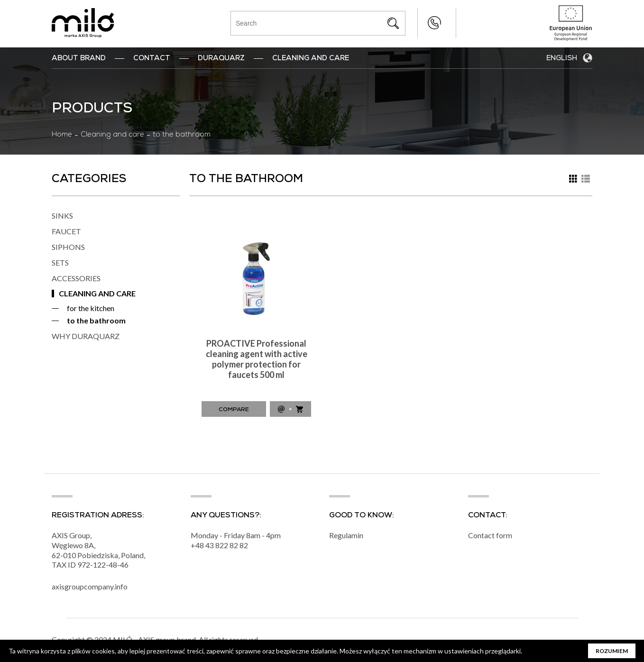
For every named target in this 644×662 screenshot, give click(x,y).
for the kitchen (91, 308)
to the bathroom (96, 320)
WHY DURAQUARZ (86, 336)
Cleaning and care (112, 135)
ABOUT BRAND (79, 59)
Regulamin (346, 536)
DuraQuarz (221, 59)
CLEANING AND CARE (97, 293)
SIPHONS (68, 247)
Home (62, 135)
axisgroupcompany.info (90, 587)
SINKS (62, 216)
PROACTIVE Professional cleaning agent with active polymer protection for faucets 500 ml (257, 359)
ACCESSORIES (76, 278)
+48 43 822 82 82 (415, 23)
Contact (152, 59)
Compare (234, 410)
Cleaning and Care (311, 59)
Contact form (490, 536)
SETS (60, 262)
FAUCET (66, 231)
